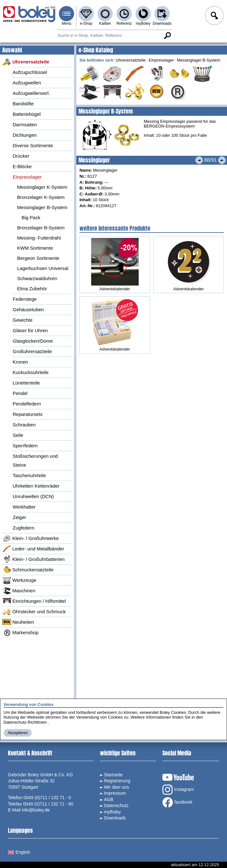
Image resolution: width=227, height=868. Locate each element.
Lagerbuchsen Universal (43, 268)
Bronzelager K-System (41, 197)
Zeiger (19, 517)
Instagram (178, 790)
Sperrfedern (25, 446)
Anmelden (214, 16)
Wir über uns (116, 787)
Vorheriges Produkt (199, 160)
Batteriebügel (27, 114)
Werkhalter (24, 507)
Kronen (20, 362)
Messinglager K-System (42, 187)
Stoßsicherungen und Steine (35, 460)
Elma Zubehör (32, 289)
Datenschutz (116, 806)
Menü (66, 23)
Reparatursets (28, 414)
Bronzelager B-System (41, 228)
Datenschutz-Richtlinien (25, 722)
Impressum (115, 793)
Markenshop (20, 633)
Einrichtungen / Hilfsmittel (34, 601)
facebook (177, 802)
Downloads (162, 23)
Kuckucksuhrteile (31, 372)
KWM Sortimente (35, 248)
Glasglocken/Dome (33, 341)
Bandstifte (23, 104)
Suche (167, 36)
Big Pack (31, 217)
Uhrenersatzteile (26, 62)
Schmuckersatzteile (28, 570)
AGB (109, 799)
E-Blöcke (22, 166)
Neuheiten (18, 622)
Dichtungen (25, 135)
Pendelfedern (27, 404)
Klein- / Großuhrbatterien (33, 559)
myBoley (143, 23)
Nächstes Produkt (222, 160)
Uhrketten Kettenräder (36, 486)
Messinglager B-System (42, 207)
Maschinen (19, 591)
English (19, 852)
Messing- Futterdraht (39, 238)
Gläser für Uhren (30, 330)
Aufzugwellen (27, 83)
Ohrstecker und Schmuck (34, 612)
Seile (18, 435)
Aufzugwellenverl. (31, 93)
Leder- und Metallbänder (33, 549)
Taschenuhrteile (29, 475)
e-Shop (86, 23)
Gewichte (23, 320)
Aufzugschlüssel (30, 72)
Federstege (25, 299)
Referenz (124, 23)
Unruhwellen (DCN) (33, 496)
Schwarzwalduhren (37, 278)
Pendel (20, 393)
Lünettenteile (26, 383)
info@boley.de (36, 810)
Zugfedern (23, 528)
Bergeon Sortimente (38, 258)
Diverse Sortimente (33, 145)
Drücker (21, 156)
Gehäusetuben (28, 309)
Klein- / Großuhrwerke (31, 538)
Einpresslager (27, 177)
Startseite (113, 775)
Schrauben (24, 425)
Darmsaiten (25, 125)
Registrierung (117, 781)
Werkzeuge (19, 580)
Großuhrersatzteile (32, 351)
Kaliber (105, 23)
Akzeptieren (18, 733)
